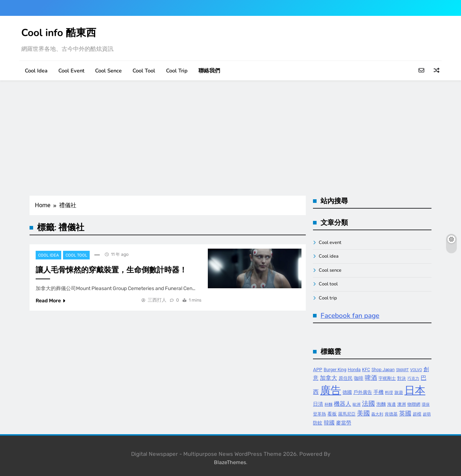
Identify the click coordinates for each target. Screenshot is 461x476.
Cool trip (177, 71)
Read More (50, 301)
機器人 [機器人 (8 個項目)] (343, 404)
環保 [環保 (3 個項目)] (426, 404)
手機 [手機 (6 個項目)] (379, 392)
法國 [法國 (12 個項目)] (368, 403)
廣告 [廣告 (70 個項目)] (331, 390)
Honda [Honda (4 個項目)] (354, 370)
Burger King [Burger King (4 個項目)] (335, 370)
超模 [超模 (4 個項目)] (417, 414)
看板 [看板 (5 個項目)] (332, 414)
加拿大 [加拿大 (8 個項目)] (328, 378)
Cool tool (144, 71)
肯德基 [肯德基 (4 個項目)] (391, 414)
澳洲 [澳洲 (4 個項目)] (402, 404)
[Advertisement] (230, 138)
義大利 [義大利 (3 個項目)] (377, 414)
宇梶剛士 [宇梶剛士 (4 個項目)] (387, 378)
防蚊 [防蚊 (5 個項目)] (318, 423)
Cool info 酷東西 (59, 33)
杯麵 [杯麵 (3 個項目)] (328, 404)
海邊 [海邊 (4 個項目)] (391, 404)
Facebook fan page (350, 316)
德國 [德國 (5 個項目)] (347, 392)
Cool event (71, 71)
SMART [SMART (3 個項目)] (402, 370)
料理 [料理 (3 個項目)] (389, 393)
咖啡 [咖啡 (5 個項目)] (359, 378)
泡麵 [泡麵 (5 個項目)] (381, 404)
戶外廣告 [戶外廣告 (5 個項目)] (363, 392)
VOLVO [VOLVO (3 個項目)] (416, 370)
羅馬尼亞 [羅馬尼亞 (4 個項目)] (347, 414)
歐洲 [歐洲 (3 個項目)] (357, 404)
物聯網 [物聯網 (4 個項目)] (414, 404)
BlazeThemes (230, 462)
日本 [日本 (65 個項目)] (415, 390)
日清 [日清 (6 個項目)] (318, 404)
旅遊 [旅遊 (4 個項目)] (399, 392)
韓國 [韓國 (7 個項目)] (329, 423)
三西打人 (157, 300)
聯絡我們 (209, 71)
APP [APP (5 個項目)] (318, 370)
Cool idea (36, 71)
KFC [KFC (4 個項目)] (366, 370)
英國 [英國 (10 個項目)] (405, 413)
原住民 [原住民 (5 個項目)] (346, 378)
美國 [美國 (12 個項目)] (363, 413)
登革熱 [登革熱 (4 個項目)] (319, 414)
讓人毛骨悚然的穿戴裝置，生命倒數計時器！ (111, 270)
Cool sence (108, 71)
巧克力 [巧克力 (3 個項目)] (413, 379)
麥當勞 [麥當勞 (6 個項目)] (344, 423)
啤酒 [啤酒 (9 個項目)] (371, 378)
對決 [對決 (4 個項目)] (402, 378)
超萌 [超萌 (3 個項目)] (427, 414)
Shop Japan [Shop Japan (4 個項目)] (383, 370)
